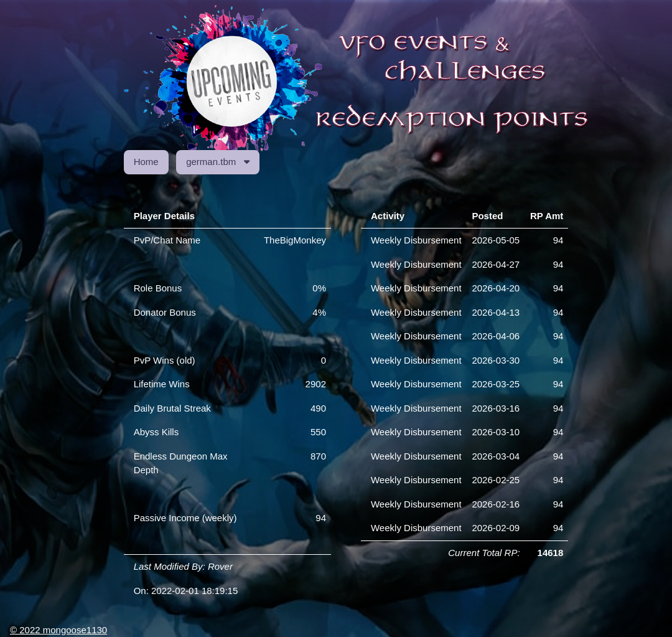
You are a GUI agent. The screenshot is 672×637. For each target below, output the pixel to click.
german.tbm (218, 162)
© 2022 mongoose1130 (58, 630)
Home (146, 162)
